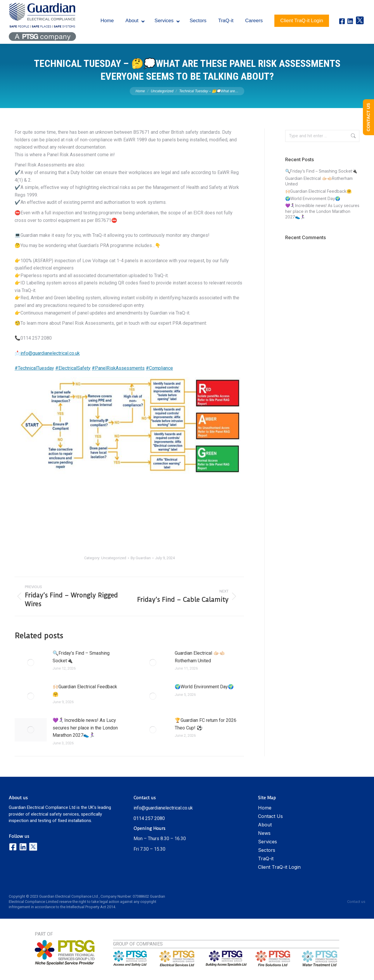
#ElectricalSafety (73, 368)
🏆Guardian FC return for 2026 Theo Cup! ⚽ (206, 724)
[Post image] (31, 663)
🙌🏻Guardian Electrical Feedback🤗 (85, 690)
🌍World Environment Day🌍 (204, 687)
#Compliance (159, 368)
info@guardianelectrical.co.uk (50, 353)
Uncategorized (114, 558)
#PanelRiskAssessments (118, 368)
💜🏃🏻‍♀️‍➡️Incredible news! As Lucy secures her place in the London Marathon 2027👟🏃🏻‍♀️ (85, 728)
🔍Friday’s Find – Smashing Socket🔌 (81, 657)
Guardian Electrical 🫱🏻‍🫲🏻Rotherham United (200, 657)
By (141, 558)
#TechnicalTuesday (34, 368)
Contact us (356, 902)
